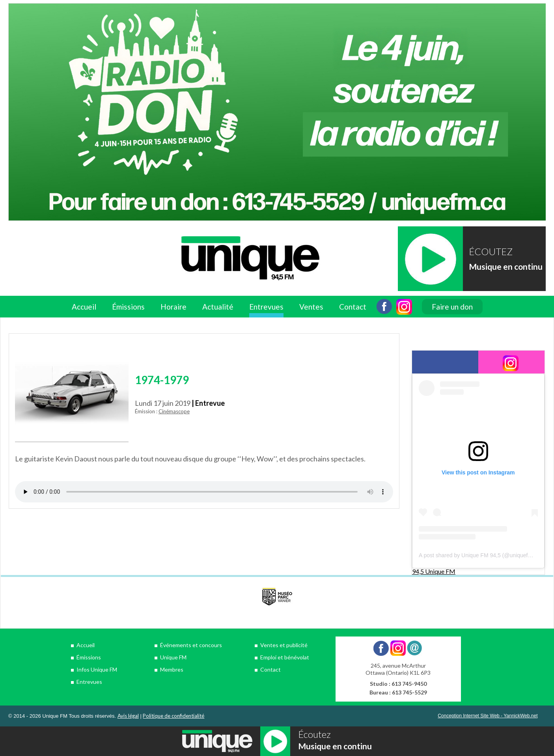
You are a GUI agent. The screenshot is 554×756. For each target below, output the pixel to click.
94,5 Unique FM (434, 571)
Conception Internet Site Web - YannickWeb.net (488, 716)
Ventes (311, 307)
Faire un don (452, 307)
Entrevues (266, 307)
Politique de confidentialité (173, 716)
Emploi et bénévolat (285, 657)
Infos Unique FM (97, 669)
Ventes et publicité (284, 645)
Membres (172, 669)
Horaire (173, 307)
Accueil (84, 307)
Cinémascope (174, 411)
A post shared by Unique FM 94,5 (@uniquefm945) (481, 555)
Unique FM (173, 657)
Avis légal (128, 716)
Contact (353, 307)
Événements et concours (191, 645)
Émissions (128, 307)
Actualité (218, 307)
